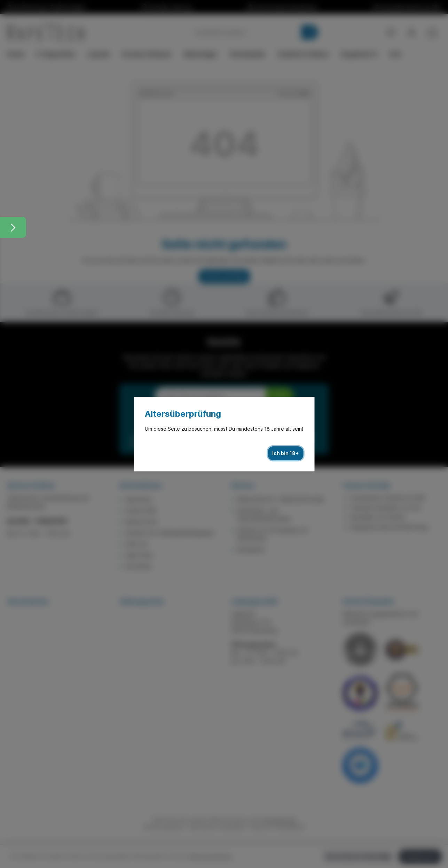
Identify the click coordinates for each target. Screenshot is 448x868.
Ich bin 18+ (285, 453)
